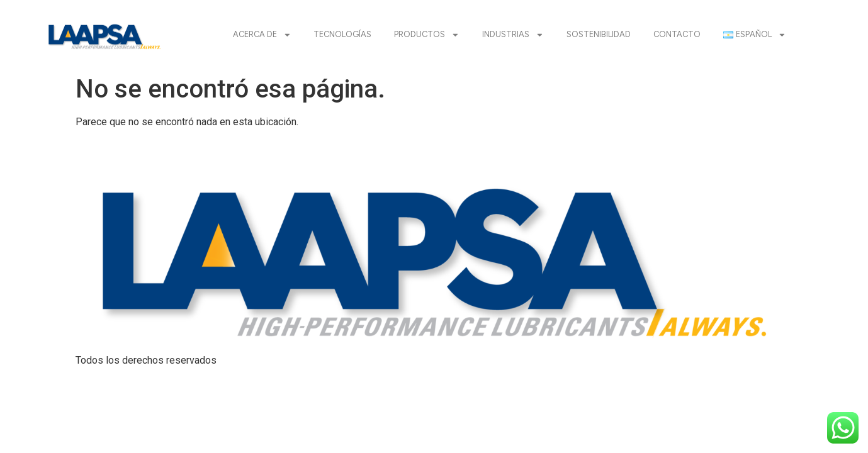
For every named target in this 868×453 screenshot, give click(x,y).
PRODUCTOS (427, 35)
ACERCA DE (262, 35)
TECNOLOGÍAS (342, 34)
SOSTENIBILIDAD (599, 34)
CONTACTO (677, 34)
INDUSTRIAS (513, 35)
